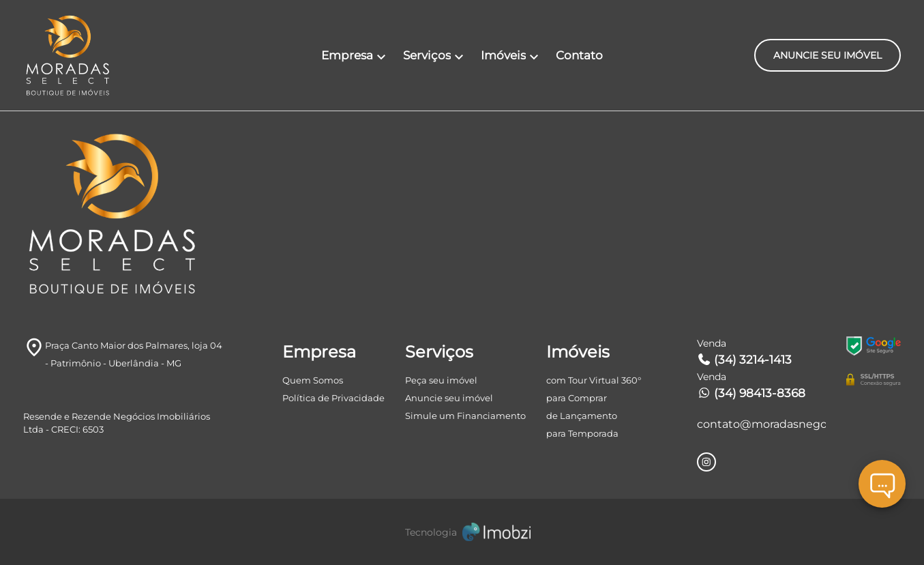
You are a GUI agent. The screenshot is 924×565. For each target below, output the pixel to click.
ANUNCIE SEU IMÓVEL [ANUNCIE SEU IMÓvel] (828, 55)
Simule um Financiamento (465, 416)
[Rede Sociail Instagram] (706, 462)
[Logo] (96, 55)
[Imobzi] (462, 532)
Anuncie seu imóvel (449, 398)
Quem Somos (313, 380)
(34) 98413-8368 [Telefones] (751, 393)
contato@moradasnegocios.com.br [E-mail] (761, 424)
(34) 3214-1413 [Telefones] (744, 360)
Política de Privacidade (333, 398)
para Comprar (577, 398)
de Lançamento (582, 416)
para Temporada (582, 433)
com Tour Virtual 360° (594, 380)
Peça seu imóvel (441, 380)
